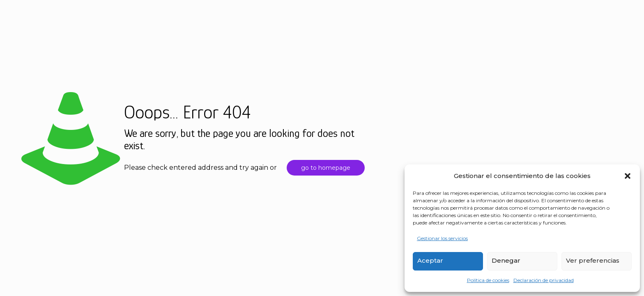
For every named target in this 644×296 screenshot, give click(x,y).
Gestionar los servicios (442, 238)
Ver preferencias (593, 260)
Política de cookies (488, 280)
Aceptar (430, 260)
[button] (628, 176)
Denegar (506, 260)
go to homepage (326, 168)
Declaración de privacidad (544, 280)
